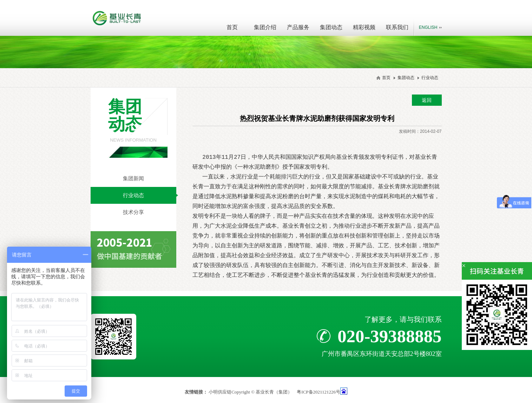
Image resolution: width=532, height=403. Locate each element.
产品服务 (298, 27)
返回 (427, 100)
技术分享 (133, 212)
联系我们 (397, 27)
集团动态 (331, 27)
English (428, 27)
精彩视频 (364, 27)
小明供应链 (220, 392)
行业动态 (430, 78)
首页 (232, 27)
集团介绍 (265, 27)
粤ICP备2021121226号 (318, 392)
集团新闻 (133, 178)
